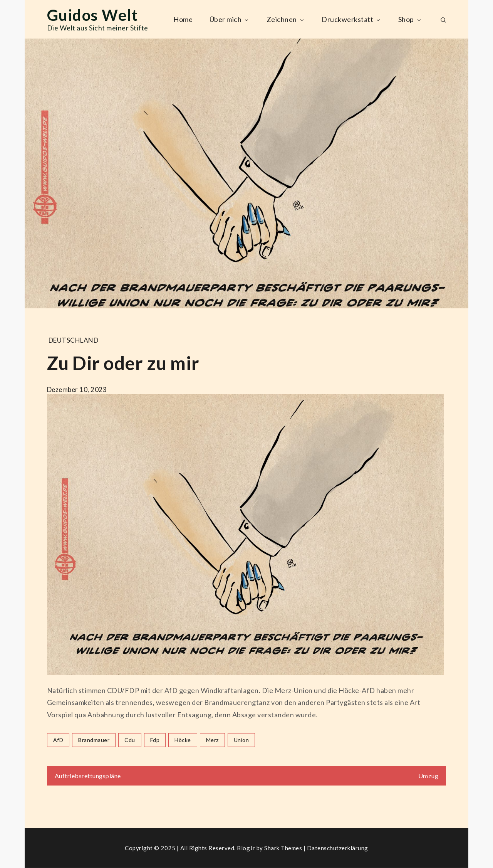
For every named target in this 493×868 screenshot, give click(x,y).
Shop (410, 19)
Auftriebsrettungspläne (88, 776)
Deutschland (74, 340)
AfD (58, 740)
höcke (183, 740)
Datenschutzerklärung (338, 848)
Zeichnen (286, 19)
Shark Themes (284, 848)
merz (212, 740)
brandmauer (94, 740)
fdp (155, 740)
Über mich (230, 19)
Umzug (428, 776)
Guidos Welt (93, 15)
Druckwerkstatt (351, 19)
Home (183, 19)
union (241, 740)
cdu (130, 740)
